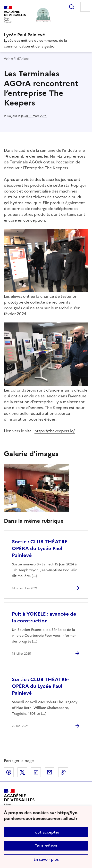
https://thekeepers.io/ (55, 431)
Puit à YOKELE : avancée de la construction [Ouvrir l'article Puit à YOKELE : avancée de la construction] (44, 617)
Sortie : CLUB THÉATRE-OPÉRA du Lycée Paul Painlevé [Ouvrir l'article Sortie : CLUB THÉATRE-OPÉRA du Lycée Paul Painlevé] (40, 548)
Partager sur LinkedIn (36, 772)
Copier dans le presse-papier (63, 772)
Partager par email (50, 772)
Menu (85, 7)
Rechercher (72, 7)
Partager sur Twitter (22, 772)
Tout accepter (46, 832)
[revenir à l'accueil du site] (46, 35)
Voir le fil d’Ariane (16, 59)
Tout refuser (46, 846)
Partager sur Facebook (9, 772)
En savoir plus (46, 859)
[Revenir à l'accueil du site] (19, 800)
